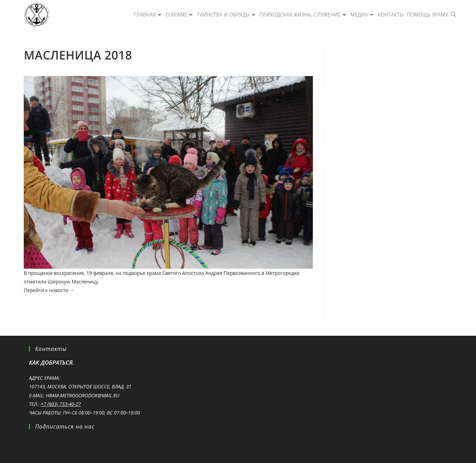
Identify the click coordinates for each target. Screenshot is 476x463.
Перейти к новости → (49, 290)
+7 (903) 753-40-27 (61, 404)
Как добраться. (51, 362)
